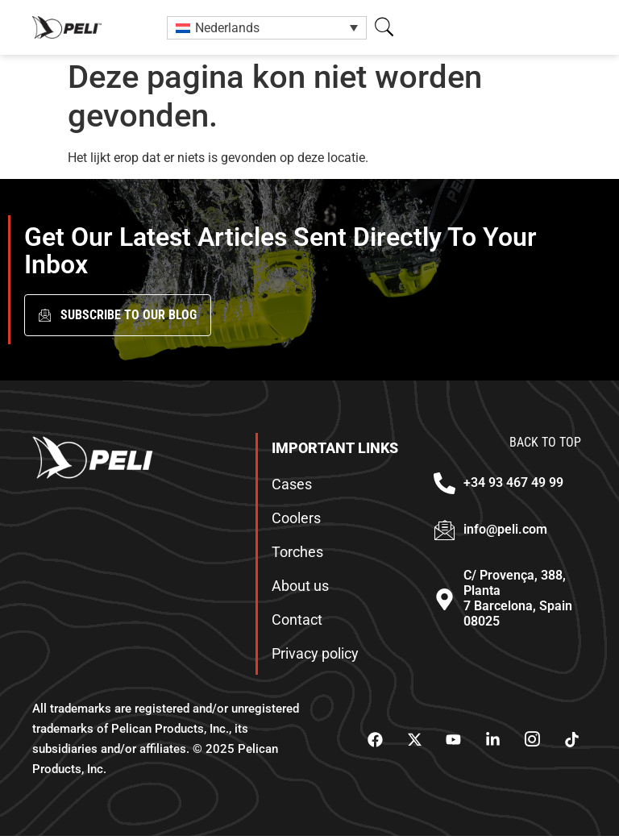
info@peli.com (505, 532)
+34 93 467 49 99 (513, 487)
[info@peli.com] (445, 533)
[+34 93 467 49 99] (445, 487)
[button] (384, 27)
